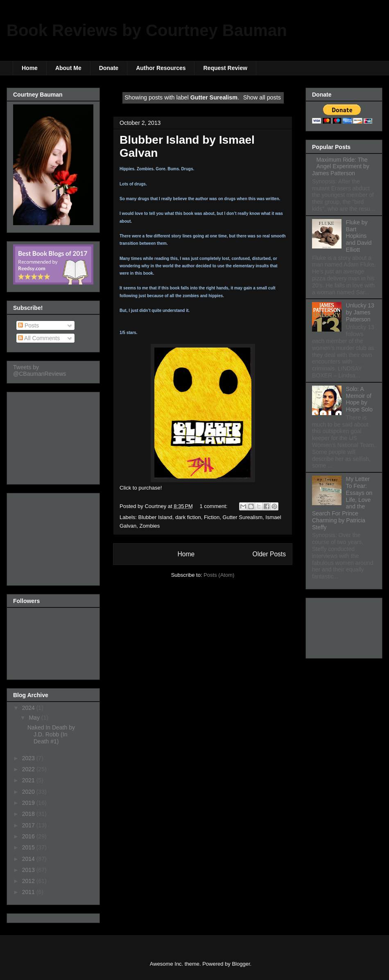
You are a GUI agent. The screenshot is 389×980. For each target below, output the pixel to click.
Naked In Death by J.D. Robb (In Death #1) (51, 734)
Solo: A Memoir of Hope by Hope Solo (359, 399)
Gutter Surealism (243, 517)
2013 (29, 870)
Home (30, 68)
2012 (29, 881)
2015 (29, 847)
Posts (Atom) (219, 575)
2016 (29, 836)
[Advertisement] (54, 436)
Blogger (241, 964)
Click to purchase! (141, 488)
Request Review (225, 68)
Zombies (149, 526)
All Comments (39, 338)
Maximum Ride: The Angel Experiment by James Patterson (341, 167)
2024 (29, 708)
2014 (29, 859)
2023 (29, 758)
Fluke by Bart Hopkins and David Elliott (359, 236)
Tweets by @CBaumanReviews (40, 370)
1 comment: (215, 506)
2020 (29, 792)
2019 (29, 803)
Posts (28, 325)
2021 (29, 780)
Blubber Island (155, 517)
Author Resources (161, 68)
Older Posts (269, 554)
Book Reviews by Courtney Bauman (147, 30)
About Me (68, 68)
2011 (29, 892)
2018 (29, 814)
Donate (109, 68)
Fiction (212, 517)
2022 (29, 769)
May (35, 718)
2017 (29, 825)
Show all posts (262, 97)
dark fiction (188, 517)
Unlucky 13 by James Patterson (360, 312)
